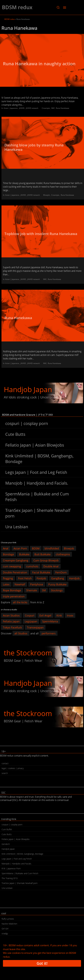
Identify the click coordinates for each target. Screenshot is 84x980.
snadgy (5, 933)
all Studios (21, 633)
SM (44, 590)
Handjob (74, 578)
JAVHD (22, 108)
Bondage (8, 554)
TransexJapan (35, 627)
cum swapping (12, 566)
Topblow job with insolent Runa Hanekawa (41, 234)
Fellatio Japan (11, 621)
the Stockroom (28, 653)
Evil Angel (45, 615)
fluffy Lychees (8, 919)
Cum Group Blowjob (46, 560)
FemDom (61, 572)
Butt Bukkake (43, 554)
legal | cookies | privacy (13, 768)
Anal (6, 548)
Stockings (57, 590)
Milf (53, 108)
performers (49, 633)
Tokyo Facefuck (12, 627)
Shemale (32, 590)
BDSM (36, 548)
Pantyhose (37, 584)
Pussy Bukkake (57, 584)
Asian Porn (20, 548)
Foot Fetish (25, 578)
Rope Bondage (12, 590)
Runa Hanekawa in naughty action (40, 64)
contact (5, 763)
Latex (6, 584)
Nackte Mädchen (9, 924)
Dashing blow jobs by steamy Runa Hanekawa (34, 147)
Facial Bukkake (41, 572)
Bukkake (24, 554)
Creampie (46, 108)
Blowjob (46, 195)
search (5, 773)
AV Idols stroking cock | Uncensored (31, 397)
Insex (70, 615)
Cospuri (30, 615)
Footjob (41, 578)
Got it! (42, 963)
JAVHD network (32, 108)
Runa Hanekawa (63, 108)
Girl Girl (5, 929)
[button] (58, 7)
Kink (59, 615)
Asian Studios (11, 615)
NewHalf (20, 584)
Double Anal (51, 566)
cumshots (32, 566)
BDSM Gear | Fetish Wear (23, 660)
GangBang (58, 578)
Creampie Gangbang (16, 560)
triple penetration (14, 596)
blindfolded (52, 548)
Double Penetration (15, 572)
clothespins (63, 554)
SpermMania (50, 621)
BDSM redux (17, 7)
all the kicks (20, 602)
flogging (8, 578)
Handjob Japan (28, 389)
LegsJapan (31, 621)
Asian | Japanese (11, 108)
